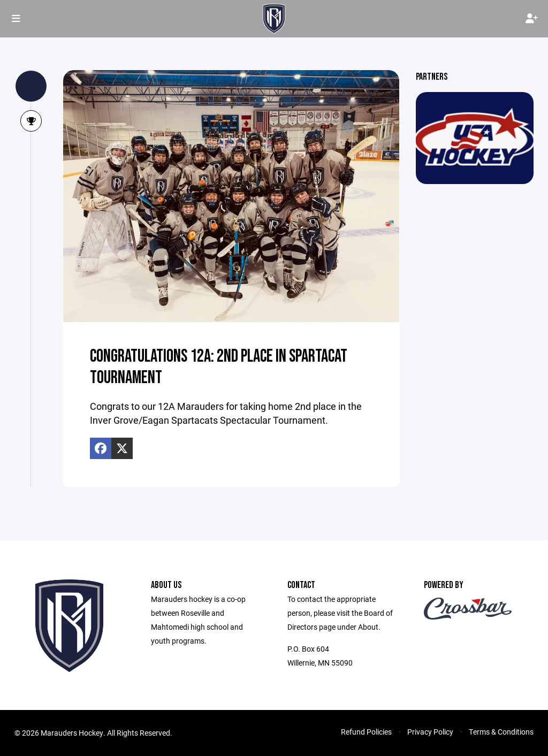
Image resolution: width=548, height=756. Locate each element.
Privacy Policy (430, 732)
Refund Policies (366, 732)
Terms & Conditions (501, 732)
